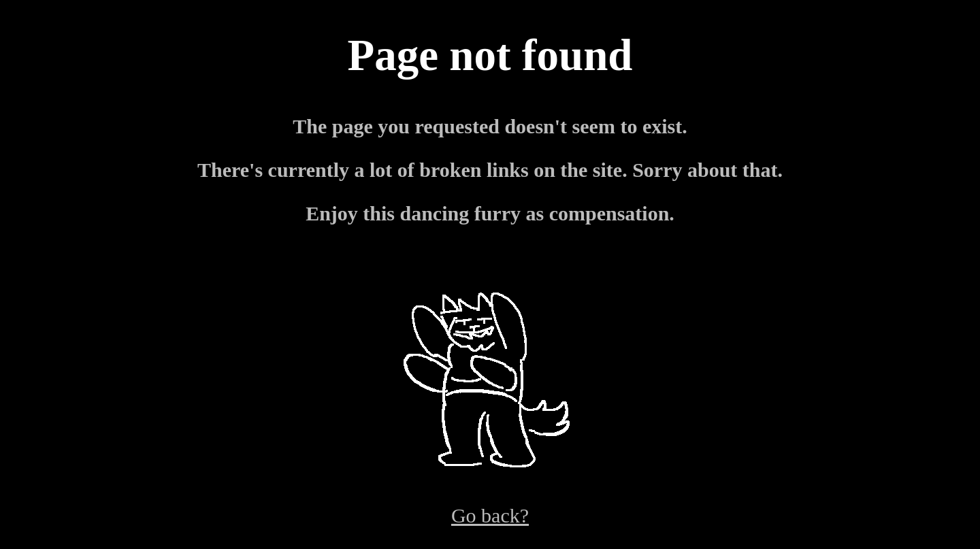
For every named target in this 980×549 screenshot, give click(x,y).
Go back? (490, 515)
